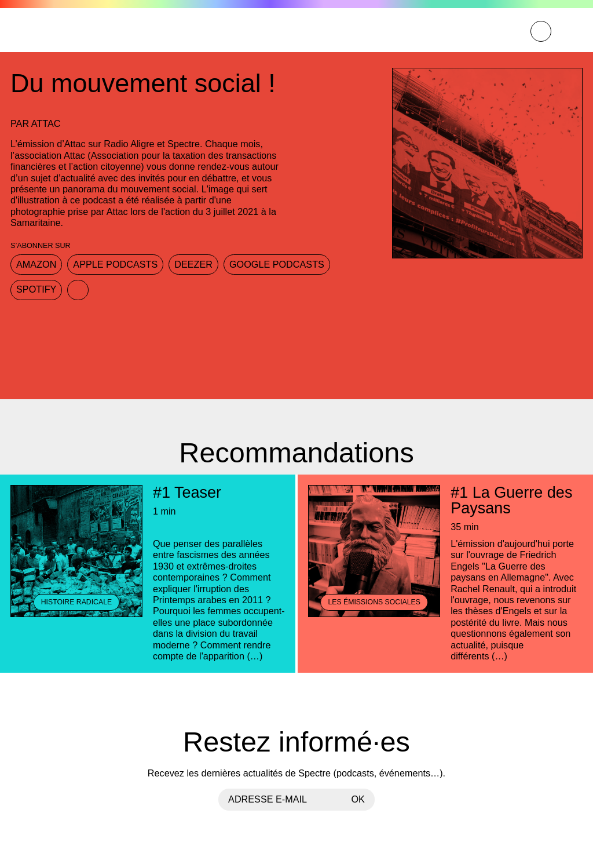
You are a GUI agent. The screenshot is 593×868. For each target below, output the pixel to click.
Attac (46, 123)
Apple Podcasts (115, 264)
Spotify (36, 289)
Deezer (193, 264)
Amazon (36, 264)
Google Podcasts (277, 264)
